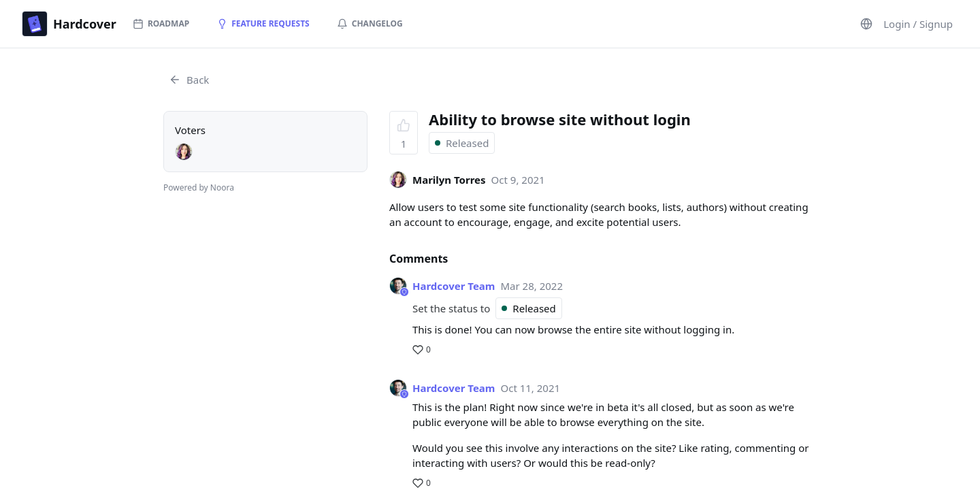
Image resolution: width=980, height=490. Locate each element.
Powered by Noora (199, 187)
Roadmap (161, 23)
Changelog (370, 23)
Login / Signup (918, 24)
